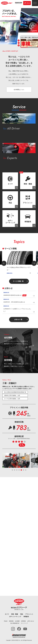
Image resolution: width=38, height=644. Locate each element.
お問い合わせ (27, 3)
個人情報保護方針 (15, 623)
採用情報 (23, 621)
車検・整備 (15, 614)
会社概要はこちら (19, 90)
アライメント (29, 614)
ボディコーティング (15, 617)
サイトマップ (24, 623)
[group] (29, 41)
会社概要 (17, 621)
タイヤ (7, 614)
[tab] (10, 181)
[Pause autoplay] (19, 45)
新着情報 (11, 621)
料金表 (6, 621)
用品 (22, 614)
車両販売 (26, 617)
